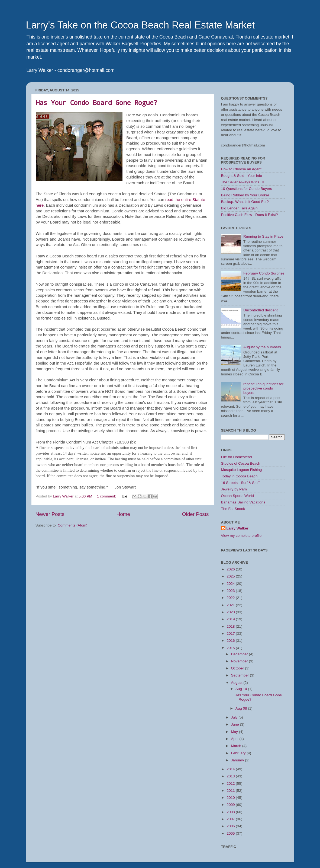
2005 (231, 833)
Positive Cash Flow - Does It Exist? (250, 215)
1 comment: (107, 496)
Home (123, 514)
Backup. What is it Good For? (245, 202)
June (236, 724)
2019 (231, 619)
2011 (231, 791)
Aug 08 (242, 708)
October (238, 668)
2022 (231, 598)
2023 (231, 591)
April (235, 739)
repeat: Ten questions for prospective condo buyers (263, 388)
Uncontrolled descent (261, 310)
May (235, 732)
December (240, 654)
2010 (231, 798)
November (240, 661)
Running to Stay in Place (263, 236)
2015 (231, 648)
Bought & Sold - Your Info (242, 176)
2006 (231, 826)
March (237, 746)
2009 (231, 805)
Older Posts (195, 514)
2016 (231, 641)
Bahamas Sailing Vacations (243, 502)
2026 (231, 569)
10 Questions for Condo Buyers (247, 189)
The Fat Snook (233, 509)
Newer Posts (50, 514)
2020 (231, 612)
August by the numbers (262, 347)
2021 (231, 605)
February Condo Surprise (264, 273)
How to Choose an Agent (241, 169)
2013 (231, 776)
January (238, 760)
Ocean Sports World (237, 496)
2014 (231, 769)
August (237, 683)
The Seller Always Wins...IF (243, 182)
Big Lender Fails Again (239, 208)
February (239, 753)
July (235, 717)
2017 (231, 634)
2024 (231, 584)
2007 (231, 819)
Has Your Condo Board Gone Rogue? (96, 103)
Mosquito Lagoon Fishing (242, 470)
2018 (231, 626)
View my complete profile (241, 536)
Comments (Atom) (73, 525)
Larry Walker (237, 528)
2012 (231, 784)
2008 (231, 812)
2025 (231, 576)
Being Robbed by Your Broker (245, 195)
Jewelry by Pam (234, 489)
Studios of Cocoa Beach (241, 463)
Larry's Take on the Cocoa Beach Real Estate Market (140, 25)
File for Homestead (237, 457)
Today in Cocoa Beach (239, 476)
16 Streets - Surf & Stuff (240, 483)
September (241, 675)
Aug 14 (242, 689)
